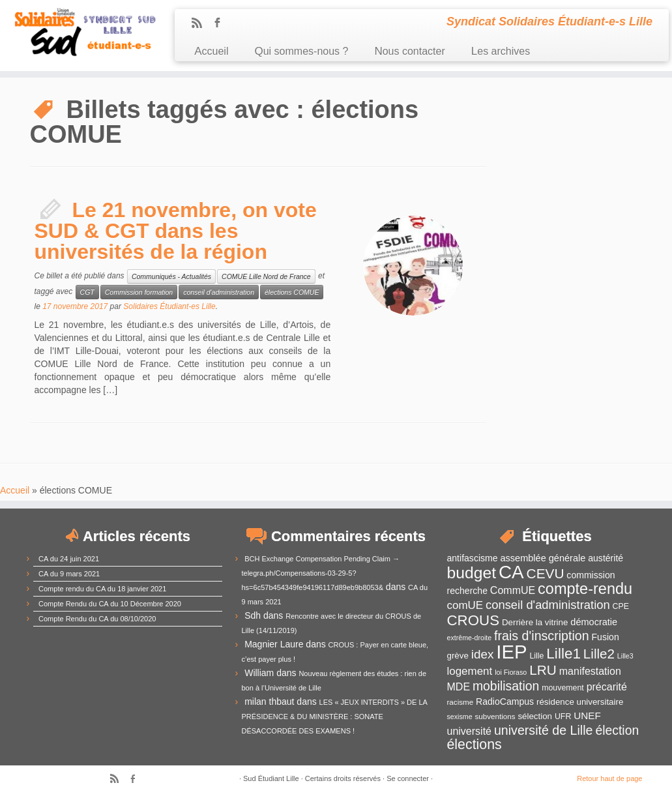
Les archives (501, 51)
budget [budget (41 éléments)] (472, 573)
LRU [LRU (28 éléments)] (543, 670)
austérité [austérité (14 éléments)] (606, 558)
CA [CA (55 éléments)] (511, 572)
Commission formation (139, 292)
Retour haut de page (609, 778)
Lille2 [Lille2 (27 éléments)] (599, 654)
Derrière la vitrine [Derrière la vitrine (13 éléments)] (535, 622)
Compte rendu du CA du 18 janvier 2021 (102, 589)
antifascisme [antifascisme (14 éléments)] (473, 558)
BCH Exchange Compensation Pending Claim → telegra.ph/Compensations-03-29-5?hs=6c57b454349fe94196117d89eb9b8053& (321, 573)
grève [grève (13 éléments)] (458, 656)
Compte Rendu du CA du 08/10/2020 (97, 619)
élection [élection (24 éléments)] (617, 730)
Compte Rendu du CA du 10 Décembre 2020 (110, 604)
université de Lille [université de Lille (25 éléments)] (544, 730)
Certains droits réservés (343, 778)
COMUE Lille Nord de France (266, 276)
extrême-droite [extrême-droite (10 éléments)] (470, 638)
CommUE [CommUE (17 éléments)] (513, 590)
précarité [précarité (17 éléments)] (607, 687)
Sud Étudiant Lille (271, 778)
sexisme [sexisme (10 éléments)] (460, 717)
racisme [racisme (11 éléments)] (460, 702)
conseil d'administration (219, 292)
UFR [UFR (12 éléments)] (563, 717)
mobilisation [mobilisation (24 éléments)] (506, 686)
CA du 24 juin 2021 (69, 559)
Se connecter (408, 778)
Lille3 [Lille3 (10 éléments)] (625, 656)
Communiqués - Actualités (171, 276)
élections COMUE (292, 292)
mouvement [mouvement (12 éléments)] (563, 688)
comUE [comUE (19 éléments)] (465, 605)
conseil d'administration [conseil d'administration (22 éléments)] (548, 605)
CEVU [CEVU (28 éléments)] (546, 573)
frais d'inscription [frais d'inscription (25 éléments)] (542, 636)
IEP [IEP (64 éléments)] (511, 652)
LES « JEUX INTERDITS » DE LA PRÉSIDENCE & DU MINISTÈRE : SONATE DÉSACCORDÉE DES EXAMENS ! (335, 717)
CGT (87, 292)
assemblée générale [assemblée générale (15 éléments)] (543, 558)
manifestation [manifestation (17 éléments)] (590, 671)
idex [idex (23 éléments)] (483, 654)
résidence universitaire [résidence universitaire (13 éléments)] (580, 702)
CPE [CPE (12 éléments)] (621, 606)
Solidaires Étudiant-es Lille (169, 306)
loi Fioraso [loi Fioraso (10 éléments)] (511, 672)
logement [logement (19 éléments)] (470, 671)
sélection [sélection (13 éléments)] (535, 716)
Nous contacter (409, 51)
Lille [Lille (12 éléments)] (536, 656)
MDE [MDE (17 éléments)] (459, 687)
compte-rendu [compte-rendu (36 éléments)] (585, 589)
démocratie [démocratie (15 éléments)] (594, 622)
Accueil (211, 51)
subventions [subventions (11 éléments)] (495, 716)
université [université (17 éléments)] (469, 731)
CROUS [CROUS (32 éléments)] (474, 620)
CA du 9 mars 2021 (69, 574)
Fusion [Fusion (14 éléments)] (606, 637)
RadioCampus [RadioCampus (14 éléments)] (505, 702)
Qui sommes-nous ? (301, 51)
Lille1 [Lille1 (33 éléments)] (563, 654)
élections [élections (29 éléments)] (475, 745)
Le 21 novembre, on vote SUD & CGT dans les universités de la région (176, 231)
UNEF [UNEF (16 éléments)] (587, 716)
